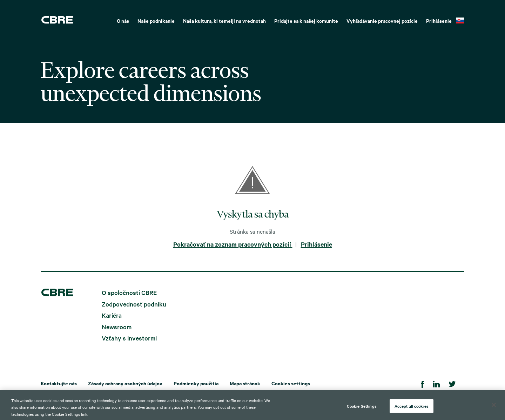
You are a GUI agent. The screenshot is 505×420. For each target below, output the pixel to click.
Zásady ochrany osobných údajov (125, 383)
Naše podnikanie (156, 20)
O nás (123, 20)
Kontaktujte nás (59, 383)
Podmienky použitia (196, 383)
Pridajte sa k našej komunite (306, 20)
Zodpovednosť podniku (134, 304)
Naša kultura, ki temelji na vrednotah (224, 20)
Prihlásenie (439, 20)
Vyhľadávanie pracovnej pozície (382, 20)
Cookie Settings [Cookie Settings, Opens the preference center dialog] (362, 410)
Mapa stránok (245, 383)
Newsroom (117, 326)
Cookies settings (291, 383)
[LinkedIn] (436, 383)
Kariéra (112, 315)
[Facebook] (423, 383)
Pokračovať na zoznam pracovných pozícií (233, 244)
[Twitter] (452, 383)
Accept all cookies (412, 410)
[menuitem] (123, 20)
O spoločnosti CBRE (129, 292)
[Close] (494, 409)
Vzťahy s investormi (129, 338)
